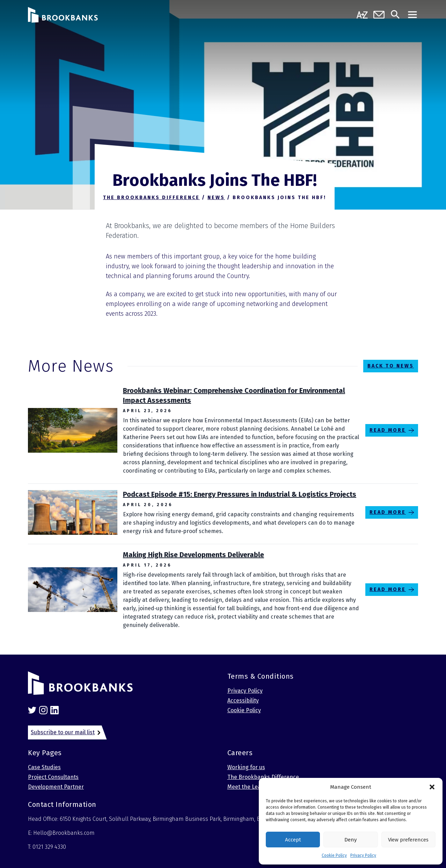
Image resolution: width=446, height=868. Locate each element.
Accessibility (243, 701)
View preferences (408, 840)
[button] (432, 787)
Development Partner (56, 787)
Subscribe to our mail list (63, 732)
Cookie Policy (334, 855)
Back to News (391, 366)
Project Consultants (53, 777)
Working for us (246, 767)
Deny (350, 840)
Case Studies (44, 767)
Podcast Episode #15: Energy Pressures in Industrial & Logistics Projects (240, 494)
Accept (293, 840)
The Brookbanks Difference (263, 777)
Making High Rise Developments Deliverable (193, 555)
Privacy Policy (363, 855)
